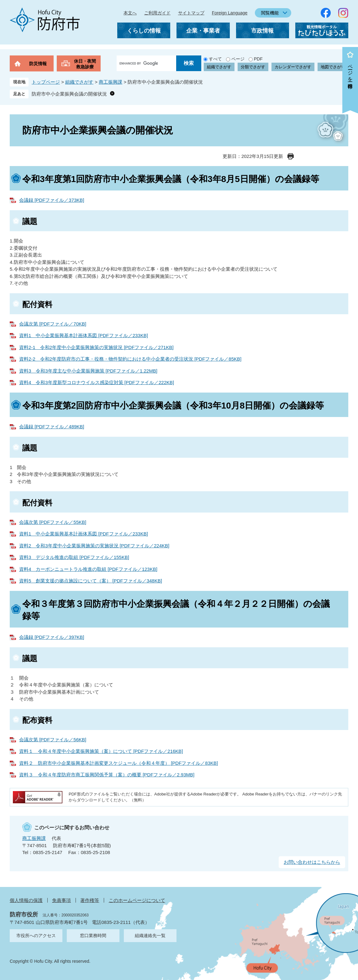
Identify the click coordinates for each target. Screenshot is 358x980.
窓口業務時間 (93, 936)
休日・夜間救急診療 (85, 64)
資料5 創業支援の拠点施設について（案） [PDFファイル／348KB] (91, 581)
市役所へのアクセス (36, 936)
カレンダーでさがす (293, 67)
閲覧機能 (270, 13)
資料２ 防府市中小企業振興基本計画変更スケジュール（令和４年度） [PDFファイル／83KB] (118, 763)
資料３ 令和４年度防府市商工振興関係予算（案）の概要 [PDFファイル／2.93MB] (107, 775)
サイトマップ (191, 13)
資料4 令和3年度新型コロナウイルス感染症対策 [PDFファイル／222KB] (97, 382)
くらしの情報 (144, 31)
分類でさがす (253, 67)
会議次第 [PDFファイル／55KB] (53, 522)
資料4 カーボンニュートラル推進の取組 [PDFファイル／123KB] (88, 569)
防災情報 (38, 64)
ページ (238, 59)
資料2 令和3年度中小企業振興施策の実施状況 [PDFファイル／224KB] (94, 546)
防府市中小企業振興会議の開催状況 (69, 94)
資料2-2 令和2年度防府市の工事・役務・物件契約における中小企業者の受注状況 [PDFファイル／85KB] (130, 359)
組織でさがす (219, 67)
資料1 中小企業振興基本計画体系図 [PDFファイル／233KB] (84, 335)
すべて (215, 59)
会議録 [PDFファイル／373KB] (52, 200)
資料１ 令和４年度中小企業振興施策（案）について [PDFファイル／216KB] (101, 751)
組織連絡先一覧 (150, 936)
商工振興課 (111, 82)
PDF (258, 59)
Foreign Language (230, 13)
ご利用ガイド (157, 13)
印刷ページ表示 (291, 156)
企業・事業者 (203, 31)
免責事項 (61, 900)
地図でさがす (333, 67)
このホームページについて (137, 900)
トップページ (46, 82)
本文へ (130, 13)
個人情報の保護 (26, 900)
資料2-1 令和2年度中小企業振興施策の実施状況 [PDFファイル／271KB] (96, 347)
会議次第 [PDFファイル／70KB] (53, 324)
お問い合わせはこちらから (312, 862)
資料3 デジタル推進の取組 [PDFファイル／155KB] (74, 557)
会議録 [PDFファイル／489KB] (52, 427)
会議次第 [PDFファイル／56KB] (53, 740)
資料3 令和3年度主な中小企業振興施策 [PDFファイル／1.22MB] (88, 371)
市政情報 (262, 31)
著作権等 (90, 900)
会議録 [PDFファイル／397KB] (52, 637)
